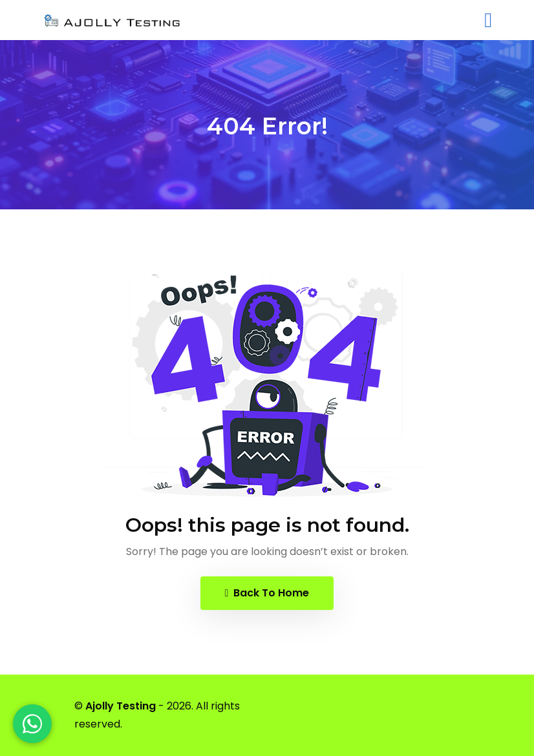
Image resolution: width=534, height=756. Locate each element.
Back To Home (267, 593)
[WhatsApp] (32, 724)
